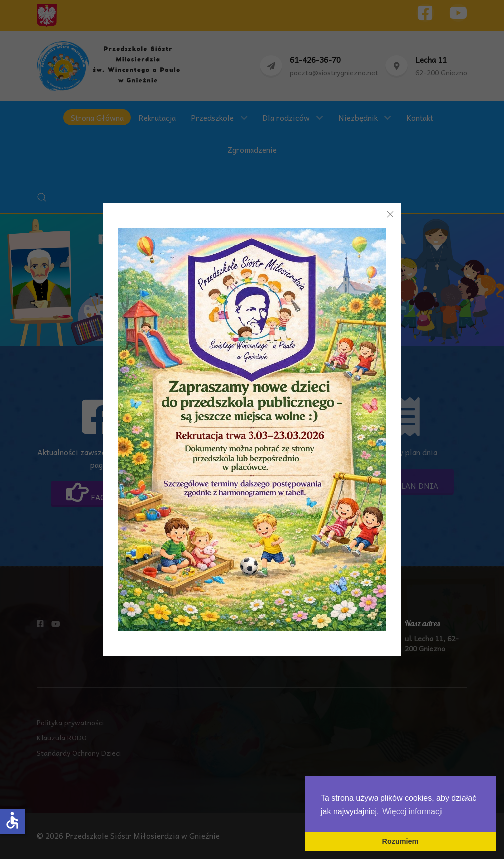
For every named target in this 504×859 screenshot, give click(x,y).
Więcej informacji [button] (413, 811)
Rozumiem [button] (401, 841)
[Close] (390, 214)
